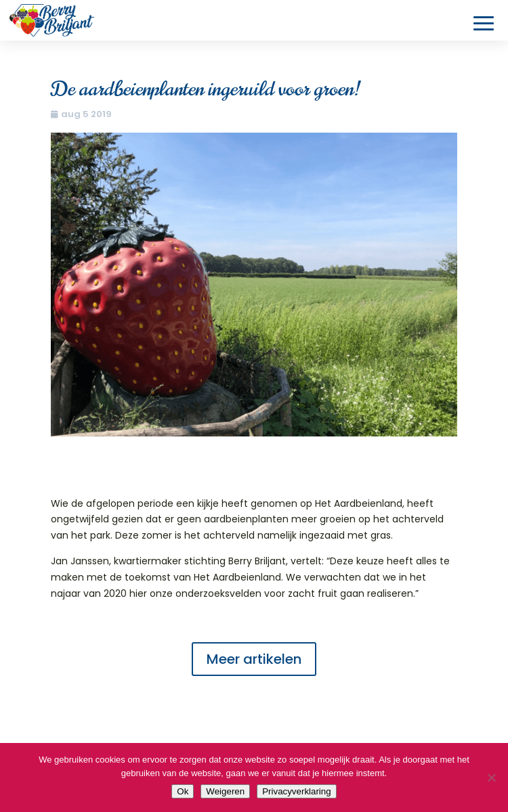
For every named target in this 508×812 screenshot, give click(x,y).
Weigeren (225, 791)
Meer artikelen (254, 659)
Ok (183, 791)
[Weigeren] (491, 777)
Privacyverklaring (296, 791)
